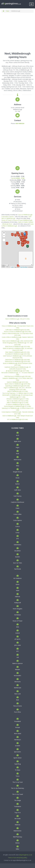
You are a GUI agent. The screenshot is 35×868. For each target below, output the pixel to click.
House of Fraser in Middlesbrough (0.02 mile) (17, 331)
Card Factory (17, 496)
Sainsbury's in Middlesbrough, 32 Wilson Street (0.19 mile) (18, 409)
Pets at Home (18, 706)
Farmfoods (18, 569)
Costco (18, 526)
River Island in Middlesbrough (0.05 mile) (18, 352)
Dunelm (17, 557)
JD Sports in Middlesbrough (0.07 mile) (17, 371)
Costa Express (18, 520)
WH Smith (18, 819)
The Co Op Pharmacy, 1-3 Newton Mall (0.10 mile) (18, 393)
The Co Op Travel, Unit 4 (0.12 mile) (17, 401)
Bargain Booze (17, 472)
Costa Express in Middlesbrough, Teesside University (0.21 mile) (18, 413)
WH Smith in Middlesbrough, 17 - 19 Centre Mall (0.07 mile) (17, 374)
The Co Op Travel (18, 794)
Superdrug (18, 764)
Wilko (17, 849)
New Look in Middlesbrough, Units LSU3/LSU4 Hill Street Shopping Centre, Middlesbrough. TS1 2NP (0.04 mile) (17, 343)
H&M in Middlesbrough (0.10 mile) (18, 391)
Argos (18, 447)
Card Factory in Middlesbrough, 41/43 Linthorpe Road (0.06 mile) (17, 357)
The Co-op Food (17, 782)
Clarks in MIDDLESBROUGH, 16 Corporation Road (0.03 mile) (17, 334)
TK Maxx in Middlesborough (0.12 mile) (18, 404)
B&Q (18, 466)
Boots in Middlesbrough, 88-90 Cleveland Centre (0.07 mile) (17, 364)
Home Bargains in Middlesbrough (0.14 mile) (17, 406)
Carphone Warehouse (17, 502)
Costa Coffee (17, 514)
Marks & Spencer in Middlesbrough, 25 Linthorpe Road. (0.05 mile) (18, 349)
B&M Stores (18, 460)
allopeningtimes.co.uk (26, 855)
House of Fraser (17, 621)
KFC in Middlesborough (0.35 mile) (17, 419)
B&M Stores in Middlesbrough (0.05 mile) (18, 346)
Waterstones (17, 831)
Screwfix (18, 746)
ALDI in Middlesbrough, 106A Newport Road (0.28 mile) (18, 417)
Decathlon (17, 551)
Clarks (17, 508)
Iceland (18, 633)
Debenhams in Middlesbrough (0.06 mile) (17, 360)
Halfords (17, 597)
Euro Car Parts (18, 563)
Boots (18, 478)
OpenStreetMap (24, 267)
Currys (17, 532)
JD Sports (17, 639)
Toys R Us (18, 813)
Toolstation (17, 806)
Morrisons (18, 682)
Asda (18, 453)
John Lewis (18, 645)
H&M (18, 590)
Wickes (17, 843)
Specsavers (17, 752)
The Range (18, 800)
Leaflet (12, 267)
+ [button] (4, 233)
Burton (17, 484)
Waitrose (18, 825)
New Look (17, 694)
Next (8, 11)
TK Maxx (17, 770)
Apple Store (17, 441)
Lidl (18, 657)
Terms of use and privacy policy (17, 858)
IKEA (18, 627)
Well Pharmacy (18, 837)
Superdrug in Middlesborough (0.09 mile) (17, 386)
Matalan (17, 669)
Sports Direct (17, 758)
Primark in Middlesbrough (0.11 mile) (18, 399)
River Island (18, 734)
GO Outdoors (17, 578)
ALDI (18, 435)
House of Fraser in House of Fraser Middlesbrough (17, 220)
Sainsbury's (18, 740)
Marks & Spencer (17, 663)
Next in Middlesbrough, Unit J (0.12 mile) (17, 319)
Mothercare (18, 688)
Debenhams (17, 545)
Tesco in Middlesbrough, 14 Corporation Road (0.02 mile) (18, 327)
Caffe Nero (17, 490)
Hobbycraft (18, 603)
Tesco (18, 776)
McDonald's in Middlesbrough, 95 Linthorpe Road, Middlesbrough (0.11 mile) (18, 396)
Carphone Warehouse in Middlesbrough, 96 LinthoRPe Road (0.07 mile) (18, 368)
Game (17, 584)
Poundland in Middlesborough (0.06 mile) (18, 354)
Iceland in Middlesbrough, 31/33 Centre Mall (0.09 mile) (17, 379)
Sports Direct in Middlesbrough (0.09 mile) (17, 384)
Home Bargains (17, 609)
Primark (18, 727)
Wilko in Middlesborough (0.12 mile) (18, 403)
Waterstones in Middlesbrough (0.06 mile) (17, 361)
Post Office (17, 712)
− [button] (4, 236)
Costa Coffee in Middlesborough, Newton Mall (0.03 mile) (17, 338)
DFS (17, 539)
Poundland (17, 721)
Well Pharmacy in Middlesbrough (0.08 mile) (18, 376)
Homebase (17, 615)
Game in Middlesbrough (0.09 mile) (17, 382)
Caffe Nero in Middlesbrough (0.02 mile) (17, 330)
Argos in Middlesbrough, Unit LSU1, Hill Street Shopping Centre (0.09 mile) (17, 389)
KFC (18, 651)
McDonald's (17, 676)
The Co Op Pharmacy (17, 788)
